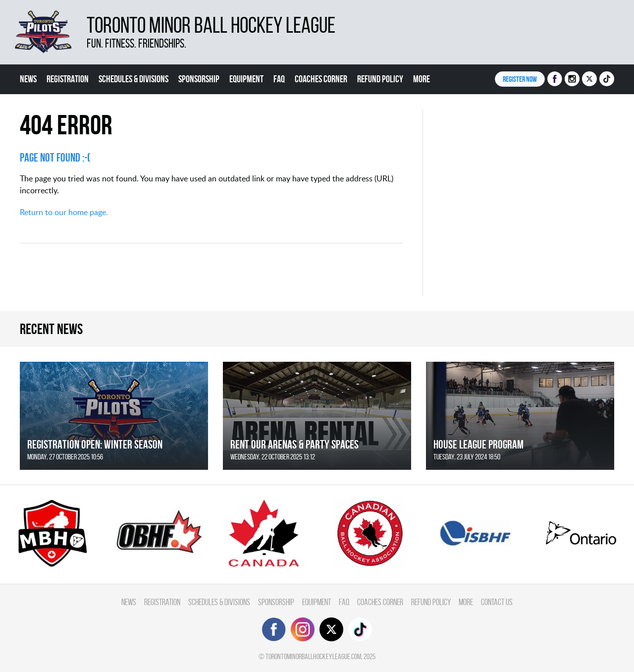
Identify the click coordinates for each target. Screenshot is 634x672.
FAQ (279, 79)
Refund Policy (380, 79)
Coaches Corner (321, 79)
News (28, 79)
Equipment (246, 79)
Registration (68, 79)
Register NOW (520, 79)
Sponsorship (199, 79)
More (422, 79)
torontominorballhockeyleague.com (313, 656)
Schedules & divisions (133, 79)
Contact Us (497, 602)
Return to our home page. (64, 212)
